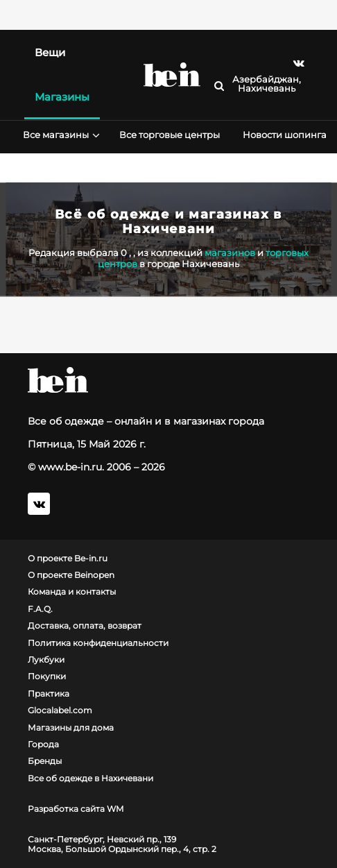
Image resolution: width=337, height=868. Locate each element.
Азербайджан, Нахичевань (267, 84)
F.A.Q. (40, 609)
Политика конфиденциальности (98, 643)
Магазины (62, 97)
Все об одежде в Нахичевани (90, 778)
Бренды (45, 761)
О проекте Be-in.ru (68, 559)
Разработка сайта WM (76, 809)
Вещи (50, 52)
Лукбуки (46, 660)
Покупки (47, 676)
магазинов (230, 253)
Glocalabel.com (60, 710)
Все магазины (60, 135)
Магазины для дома (71, 728)
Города (43, 744)
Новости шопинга (285, 135)
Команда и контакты (72, 592)
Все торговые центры (170, 135)
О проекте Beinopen (71, 575)
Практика (49, 694)
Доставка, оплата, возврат (85, 626)
